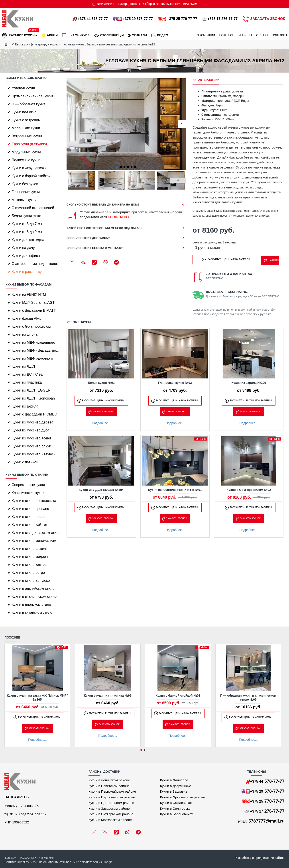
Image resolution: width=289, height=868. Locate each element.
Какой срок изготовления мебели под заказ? (104, 228)
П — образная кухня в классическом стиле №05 (248, 698)
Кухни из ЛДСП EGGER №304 (101, 488)
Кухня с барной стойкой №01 (178, 696)
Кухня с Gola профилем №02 (249, 488)
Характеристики (206, 80)
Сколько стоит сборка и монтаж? (95, 248)
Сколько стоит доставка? (88, 238)
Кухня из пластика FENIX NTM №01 (175, 488)
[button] (70, 124)
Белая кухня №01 (101, 381)
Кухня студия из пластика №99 (108, 696)
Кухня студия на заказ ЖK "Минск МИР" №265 (37, 698)
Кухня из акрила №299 (249, 381)
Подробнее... (101, 422)
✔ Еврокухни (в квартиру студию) (36, 44)
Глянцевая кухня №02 (175, 381)
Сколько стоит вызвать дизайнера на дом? (103, 205)
